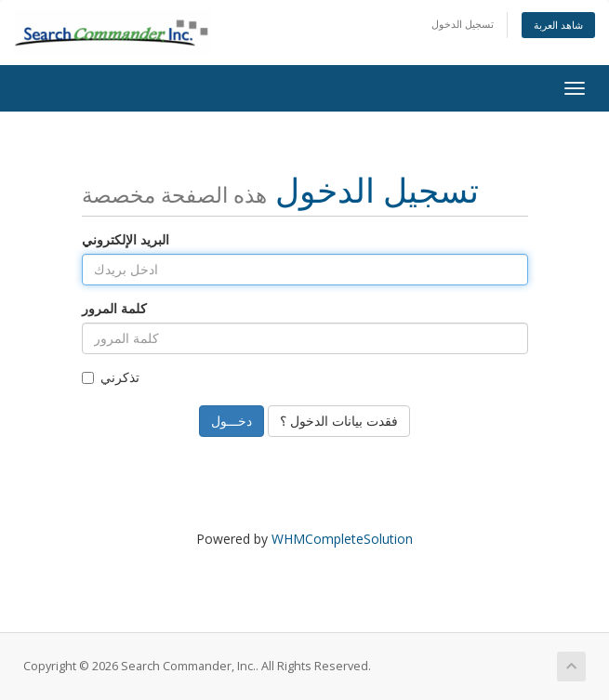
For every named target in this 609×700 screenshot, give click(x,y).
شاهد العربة (558, 25)
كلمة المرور (114, 308)
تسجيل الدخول (463, 24)
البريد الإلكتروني (126, 239)
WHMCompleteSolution (342, 539)
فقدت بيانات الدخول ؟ (339, 421)
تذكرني (111, 377)
